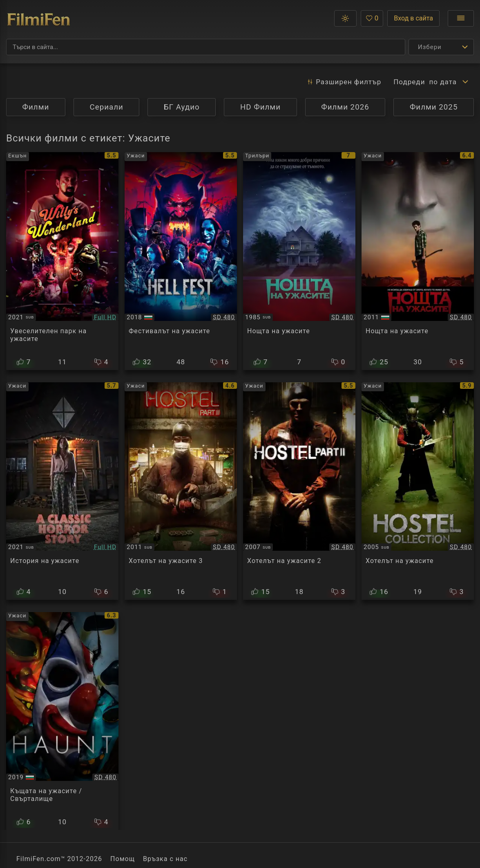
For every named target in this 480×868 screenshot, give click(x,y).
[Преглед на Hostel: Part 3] (181, 491)
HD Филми (260, 107)
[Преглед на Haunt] (62, 721)
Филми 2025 (434, 107)
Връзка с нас (165, 859)
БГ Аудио (182, 107)
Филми (36, 107)
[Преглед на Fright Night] (299, 261)
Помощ (123, 859)
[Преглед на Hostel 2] (299, 491)
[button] (345, 18)
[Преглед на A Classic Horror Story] (62, 491)
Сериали (107, 107)
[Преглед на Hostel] (418, 491)
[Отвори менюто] (461, 18)
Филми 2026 (345, 107)
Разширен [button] (344, 82)
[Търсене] (206, 47)
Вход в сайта (413, 18)
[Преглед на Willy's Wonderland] (62, 261)
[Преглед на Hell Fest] (181, 261)
